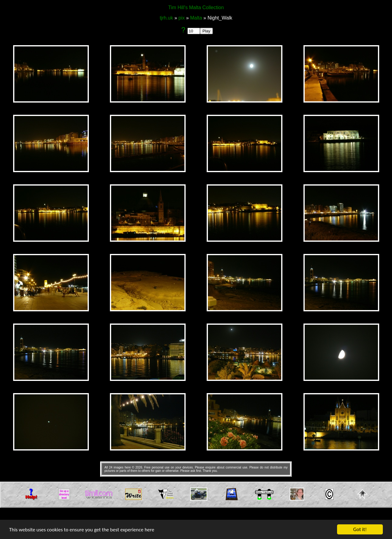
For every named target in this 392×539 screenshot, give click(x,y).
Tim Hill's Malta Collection (196, 7)
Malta (196, 18)
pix (181, 18)
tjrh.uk (167, 18)
